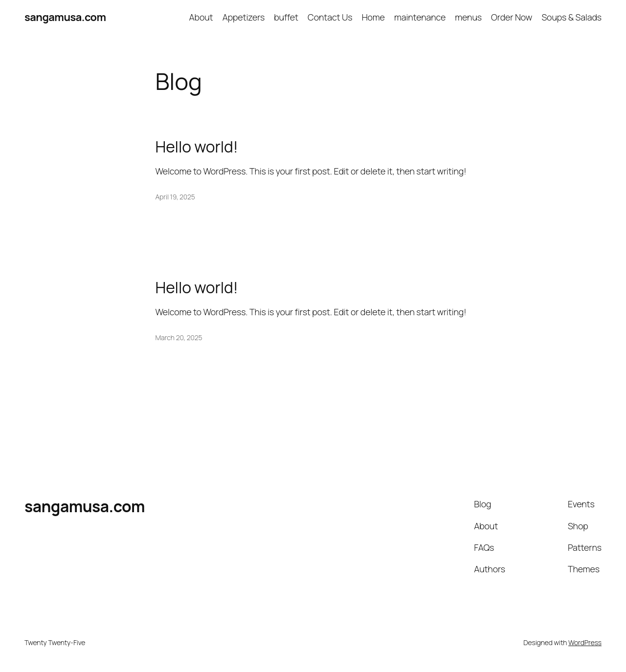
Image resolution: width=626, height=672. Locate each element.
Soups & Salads (571, 17)
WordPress (585, 642)
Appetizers (244, 17)
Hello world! (197, 147)
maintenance (420, 17)
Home (373, 17)
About (201, 17)
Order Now (512, 17)
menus (468, 17)
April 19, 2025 (175, 197)
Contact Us (330, 17)
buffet (286, 17)
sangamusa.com (65, 17)
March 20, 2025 (179, 337)
